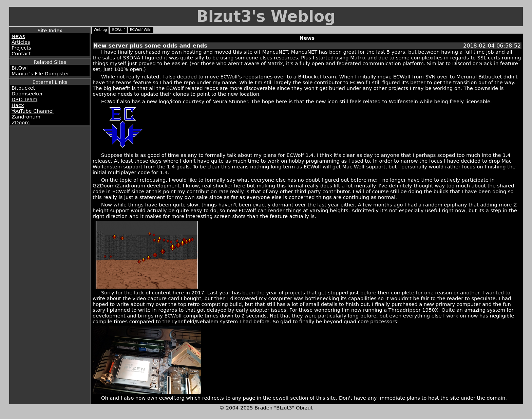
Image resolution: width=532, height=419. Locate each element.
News (18, 36)
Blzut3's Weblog (266, 16)
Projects (21, 48)
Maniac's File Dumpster (40, 74)
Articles (21, 42)
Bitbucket (23, 88)
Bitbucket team (317, 77)
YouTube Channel (33, 111)
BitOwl (20, 68)
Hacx (18, 105)
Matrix (358, 58)
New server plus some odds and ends (150, 46)
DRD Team (24, 99)
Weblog (100, 30)
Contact (21, 53)
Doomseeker (27, 94)
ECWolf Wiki (141, 30)
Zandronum (26, 117)
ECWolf (118, 30)
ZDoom (21, 122)
